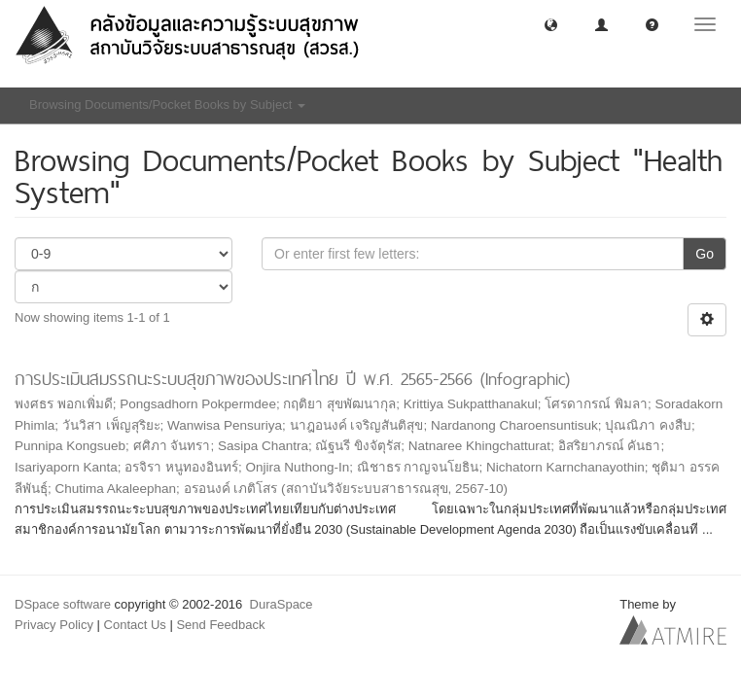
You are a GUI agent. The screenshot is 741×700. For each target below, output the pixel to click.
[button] (551, 24)
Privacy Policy (54, 625)
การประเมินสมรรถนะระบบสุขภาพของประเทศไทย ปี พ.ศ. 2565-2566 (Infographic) (292, 379)
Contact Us (135, 625)
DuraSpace (282, 604)
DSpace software (63, 604)
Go (705, 254)
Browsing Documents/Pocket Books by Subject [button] (167, 105)
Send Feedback (220, 625)
